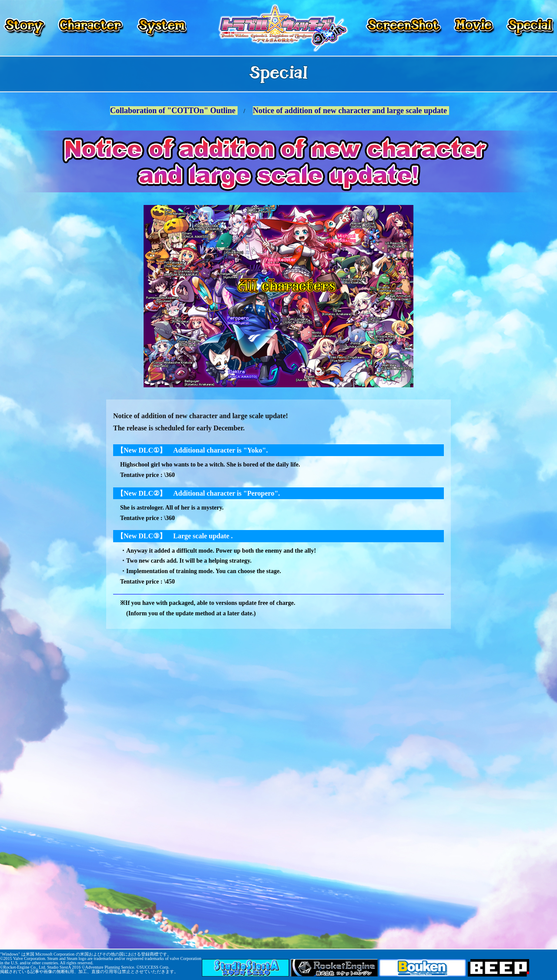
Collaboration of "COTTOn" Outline (174, 111)
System (161, 28)
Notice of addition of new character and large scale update (351, 111)
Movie (474, 28)
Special (529, 28)
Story (25, 28)
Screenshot (405, 28)
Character (91, 28)
